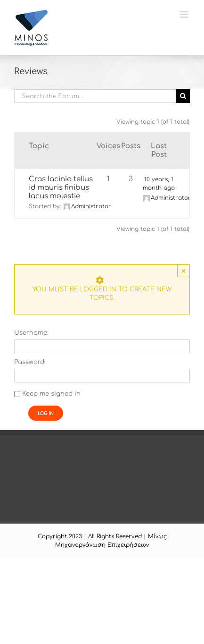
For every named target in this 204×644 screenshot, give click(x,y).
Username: (31, 333)
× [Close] (184, 271)
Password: (30, 362)
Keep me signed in (51, 394)
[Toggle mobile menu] (185, 14)
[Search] (183, 96)
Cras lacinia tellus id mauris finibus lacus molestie (61, 188)
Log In (46, 413)
